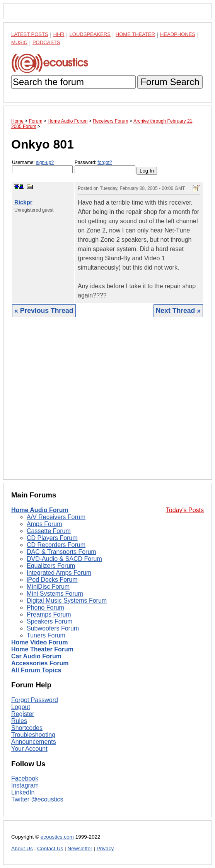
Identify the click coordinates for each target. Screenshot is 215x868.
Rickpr (23, 202)
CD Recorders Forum (56, 545)
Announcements (34, 742)
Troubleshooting (33, 735)
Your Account (29, 749)
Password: (105, 167)
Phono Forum (45, 607)
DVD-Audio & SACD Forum (64, 559)
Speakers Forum (49, 621)
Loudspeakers (90, 34)
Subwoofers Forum (53, 628)
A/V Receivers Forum (56, 517)
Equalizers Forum (51, 566)
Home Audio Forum (40, 510)
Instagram (25, 785)
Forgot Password (35, 700)
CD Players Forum (52, 538)
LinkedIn (23, 792)
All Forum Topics (36, 670)
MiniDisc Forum (48, 587)
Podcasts (46, 42)
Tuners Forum (46, 635)
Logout (21, 707)
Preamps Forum (49, 614)
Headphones (178, 34)
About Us (22, 848)
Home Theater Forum (42, 649)
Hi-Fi (59, 34)
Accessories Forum (40, 663)
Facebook (25, 778)
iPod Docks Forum (52, 580)
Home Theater (135, 34)
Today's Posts (185, 510)
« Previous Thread (44, 311)
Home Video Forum (39, 642)
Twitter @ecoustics (37, 799)
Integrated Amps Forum (59, 573)
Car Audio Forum (36, 656)
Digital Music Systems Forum (67, 601)
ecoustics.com (57, 837)
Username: (42, 167)
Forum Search (170, 82)
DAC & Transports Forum (61, 552)
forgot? (105, 162)
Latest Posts (30, 34)
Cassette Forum (49, 531)
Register (23, 714)
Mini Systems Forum (55, 594)
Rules (19, 721)
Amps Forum (44, 524)
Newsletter (80, 848)
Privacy (105, 848)
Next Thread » (178, 311)
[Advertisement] (107, 404)
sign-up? (45, 162)
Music (19, 42)
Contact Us (50, 848)
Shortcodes (27, 728)
